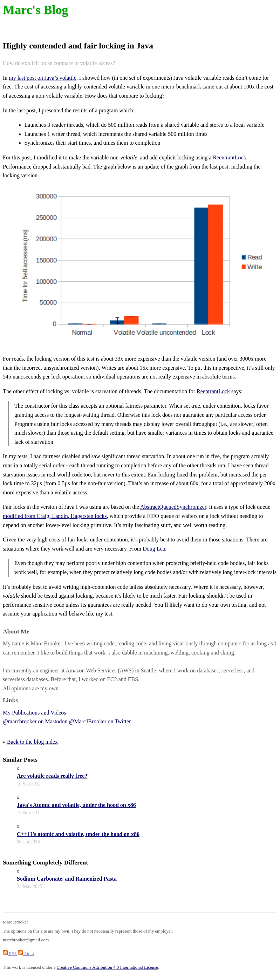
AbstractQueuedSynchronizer (173, 507)
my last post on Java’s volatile (42, 78)
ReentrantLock (229, 157)
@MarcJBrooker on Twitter (100, 721)
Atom (26, 954)
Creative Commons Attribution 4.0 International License (107, 967)
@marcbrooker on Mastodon (35, 721)
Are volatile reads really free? (52, 776)
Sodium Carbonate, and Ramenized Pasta (67, 879)
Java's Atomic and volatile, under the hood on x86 (76, 805)
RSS (10, 954)
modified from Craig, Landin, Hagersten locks (55, 516)
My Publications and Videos (35, 713)
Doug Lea (154, 549)
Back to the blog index (32, 742)
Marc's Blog (35, 10)
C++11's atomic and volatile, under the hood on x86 (78, 834)
